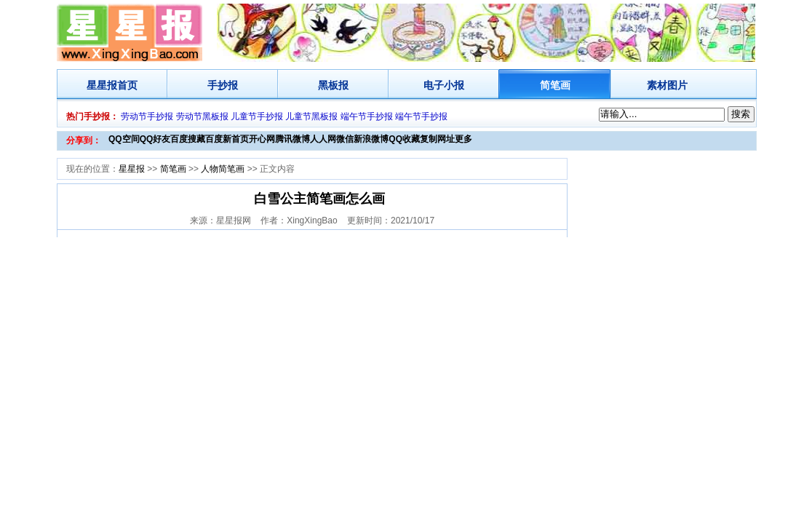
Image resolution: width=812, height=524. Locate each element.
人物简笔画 (223, 169)
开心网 (262, 139)
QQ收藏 (404, 139)
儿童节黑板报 (311, 116)
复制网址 (437, 139)
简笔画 (555, 85)
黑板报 (333, 85)
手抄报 (223, 85)
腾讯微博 (292, 139)
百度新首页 (227, 139)
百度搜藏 (188, 139)
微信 (345, 139)
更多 (463, 139)
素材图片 (667, 85)
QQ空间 (124, 139)
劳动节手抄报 (147, 116)
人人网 (323, 139)
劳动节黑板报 (202, 116)
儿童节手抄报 (257, 116)
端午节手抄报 (367, 116)
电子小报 (444, 85)
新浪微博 (371, 139)
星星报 (102, 85)
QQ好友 (155, 139)
